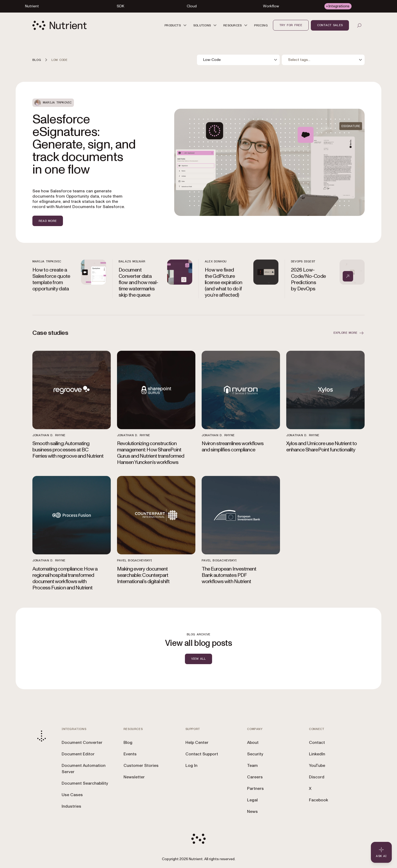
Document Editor (78, 754)
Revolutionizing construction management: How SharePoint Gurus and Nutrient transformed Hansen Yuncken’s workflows (151, 453)
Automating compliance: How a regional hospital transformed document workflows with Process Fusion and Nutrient (65, 578)
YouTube (317, 766)
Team (252, 766)
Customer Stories (141, 766)
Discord (317, 777)
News (252, 812)
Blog (128, 743)
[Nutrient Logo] (60, 25)
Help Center (197, 743)
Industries (71, 806)
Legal (252, 800)
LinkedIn (317, 754)
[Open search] (359, 25)
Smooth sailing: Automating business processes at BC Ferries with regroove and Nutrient (68, 450)
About (253, 743)
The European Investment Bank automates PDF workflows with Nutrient (229, 575)
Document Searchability (85, 783)
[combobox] (238, 60)
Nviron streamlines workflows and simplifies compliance (233, 447)
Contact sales (330, 25)
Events (130, 754)
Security (255, 754)
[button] (176, 25)
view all (199, 659)
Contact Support (202, 754)
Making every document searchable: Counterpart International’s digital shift (143, 575)
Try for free (291, 25)
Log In (191, 766)
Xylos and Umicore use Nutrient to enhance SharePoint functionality (322, 447)
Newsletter (134, 777)
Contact (317, 743)
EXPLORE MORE (349, 333)
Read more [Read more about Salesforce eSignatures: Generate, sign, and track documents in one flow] (48, 221)
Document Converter (82, 743)
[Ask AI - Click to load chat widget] (381, 852)
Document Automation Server (84, 769)
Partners (255, 789)
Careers (255, 777)
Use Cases (72, 795)
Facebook (319, 800)
